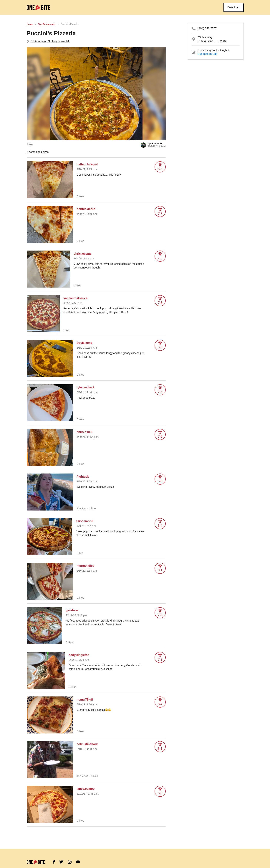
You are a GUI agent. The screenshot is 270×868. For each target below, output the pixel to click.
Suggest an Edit (208, 54)
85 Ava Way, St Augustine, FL (50, 41)
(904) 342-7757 (207, 28)
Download (233, 7)
